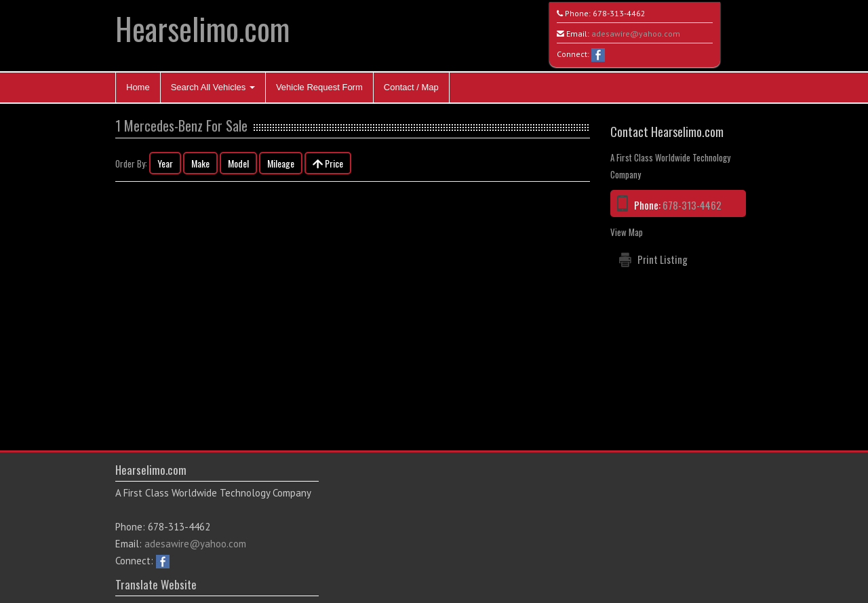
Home (138, 87)
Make (200, 163)
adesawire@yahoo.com (636, 34)
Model (238, 163)
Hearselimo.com (202, 28)
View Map (627, 232)
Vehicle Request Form (319, 87)
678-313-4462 (619, 13)
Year (165, 163)
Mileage (281, 163)
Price (328, 163)
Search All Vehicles (213, 87)
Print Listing (663, 259)
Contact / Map (411, 87)
